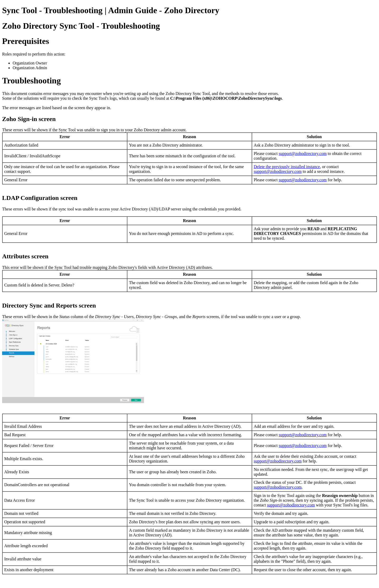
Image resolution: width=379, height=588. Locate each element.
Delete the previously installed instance (287, 167)
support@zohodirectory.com (303, 154)
